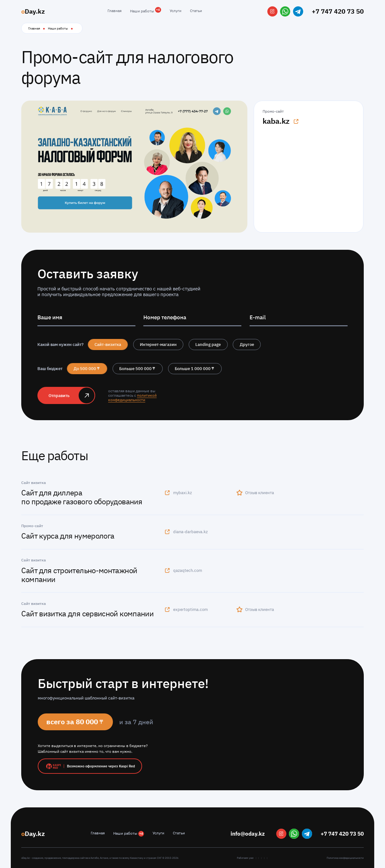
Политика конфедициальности (345, 858)
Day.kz (33, 11)
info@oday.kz (248, 834)
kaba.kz (281, 121)
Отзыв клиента (255, 493)
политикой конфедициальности (132, 398)
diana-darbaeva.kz (186, 532)
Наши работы (146, 11)
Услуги (176, 11)
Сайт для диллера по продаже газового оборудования (82, 497)
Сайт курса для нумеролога (68, 536)
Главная (114, 11)
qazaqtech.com (183, 570)
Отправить (59, 395)
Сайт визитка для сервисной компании (87, 613)
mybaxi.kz (178, 493)
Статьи (196, 11)
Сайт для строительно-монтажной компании (79, 575)
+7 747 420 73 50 (338, 11)
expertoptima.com (186, 609)
